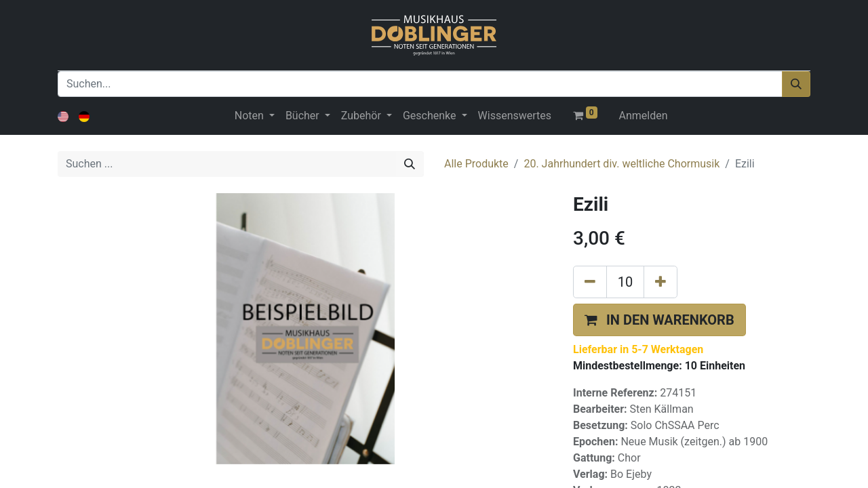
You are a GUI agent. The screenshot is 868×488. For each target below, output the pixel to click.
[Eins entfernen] (590, 282)
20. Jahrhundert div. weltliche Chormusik (622, 164)
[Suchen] (796, 84)
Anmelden (644, 116)
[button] (659, 320)
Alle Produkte (476, 164)
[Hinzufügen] (660, 282)
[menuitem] (515, 116)
